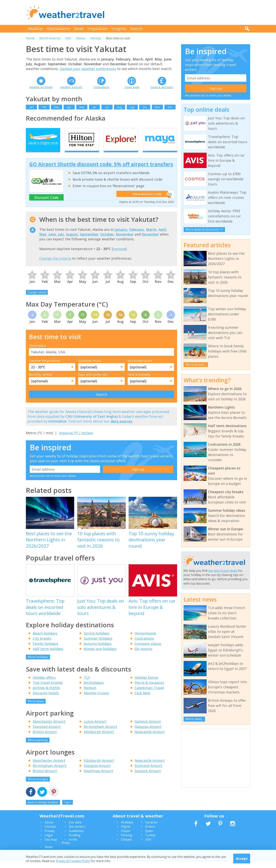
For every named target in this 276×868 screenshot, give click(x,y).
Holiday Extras (146, 684)
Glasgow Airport (148, 733)
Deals (79, 29)
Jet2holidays (94, 689)
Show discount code (146, 201)
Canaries (151, 828)
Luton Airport (95, 728)
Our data (75, 828)
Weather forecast (71, 87)
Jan (31, 107)
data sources (121, 427)
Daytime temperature (44, 367)
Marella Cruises (96, 699)
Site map (51, 846)
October (107, 241)
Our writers (77, 833)
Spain (149, 837)
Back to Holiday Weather (43, 809)
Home (30, 38)
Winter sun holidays (100, 655)
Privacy (50, 837)
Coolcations (144, 645)
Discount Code (46, 204)
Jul (107, 107)
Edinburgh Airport (99, 738)
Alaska (81, 38)
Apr (69, 107)
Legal (49, 841)
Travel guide (132, 87)
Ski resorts (143, 655)
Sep (132, 107)
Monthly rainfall (40, 381)
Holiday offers (44, 684)
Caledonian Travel (149, 694)
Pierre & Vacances (149, 689)
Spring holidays (97, 640)
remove (119, 255)
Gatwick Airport (148, 728)
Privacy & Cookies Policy (73, 861)
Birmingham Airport (101, 733)
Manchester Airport (49, 728)
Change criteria (37, 299)
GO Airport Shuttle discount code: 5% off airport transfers (101, 170)
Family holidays (45, 650)
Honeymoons (145, 640)
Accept (242, 858)
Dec (170, 107)
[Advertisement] (180, 12)
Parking (127, 841)
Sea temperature (140, 367)
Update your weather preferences (88, 69)
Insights (119, 29)
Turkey (150, 841)
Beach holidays (45, 640)
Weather (36, 29)
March (151, 236)
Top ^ (67, 809)
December (150, 241)
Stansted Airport (47, 733)
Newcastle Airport (150, 738)
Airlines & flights (46, 694)
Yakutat (96, 38)
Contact (50, 833)
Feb (44, 107)
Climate (126, 846)
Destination (37, 352)
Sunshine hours (90, 367)
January (121, 236)
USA (68, 38)
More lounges (38, 785)
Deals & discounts (162, 87)
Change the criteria (55, 264)
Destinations (59, 29)
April (162, 236)
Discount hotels (46, 699)
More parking (38, 746)
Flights (126, 833)
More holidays (38, 663)
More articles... (196, 365)
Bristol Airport (45, 738)
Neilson (90, 694)
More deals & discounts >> (204, 229)
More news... (194, 719)
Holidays (127, 828)
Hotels (126, 837)
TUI (87, 684)
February (137, 236)
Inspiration (98, 29)
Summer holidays (98, 645)
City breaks (42, 645)
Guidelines (76, 837)
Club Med (142, 699)
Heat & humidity (139, 381)
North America (50, 38)
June (52, 241)
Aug (120, 107)
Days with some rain (93, 381)
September (89, 241)
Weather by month (41, 87)
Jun (94, 107)
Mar (57, 107)
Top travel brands (48, 689)
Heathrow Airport (98, 777)
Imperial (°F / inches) (76, 439)
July (61, 241)
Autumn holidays (98, 650)
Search (136, 29)
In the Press (69, 847)
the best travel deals (223, 571)
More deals (36, 707)
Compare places (148, 650)
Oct (145, 107)
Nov (157, 107)
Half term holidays (48, 655)
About (49, 828)
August (72, 241)
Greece (150, 833)
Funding (75, 841)
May (82, 107)
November (125, 241)
